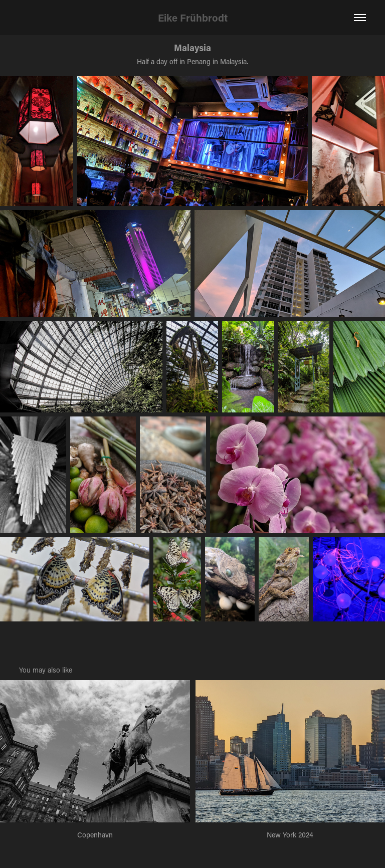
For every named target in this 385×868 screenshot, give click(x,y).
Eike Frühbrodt (193, 18)
